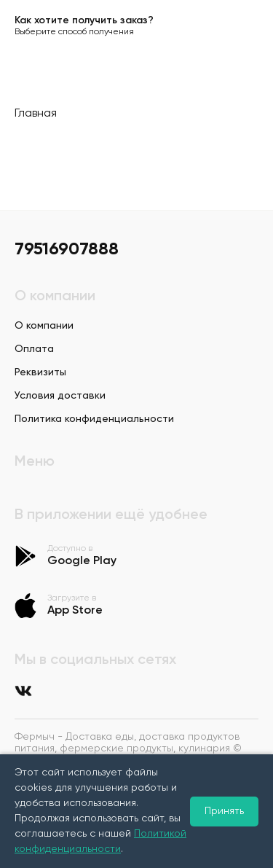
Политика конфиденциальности (94, 419)
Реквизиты (40, 372)
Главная (36, 114)
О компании (44, 326)
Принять (224, 811)
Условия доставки (60, 396)
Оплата (34, 349)
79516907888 (67, 249)
